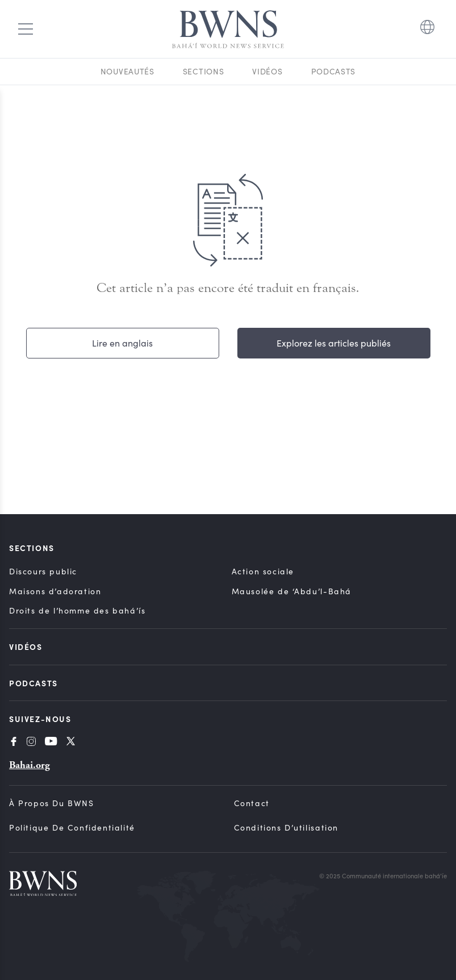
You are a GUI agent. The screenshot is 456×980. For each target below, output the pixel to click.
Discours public (43, 571)
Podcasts (334, 71)
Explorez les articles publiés (334, 343)
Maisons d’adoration (55, 591)
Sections (204, 71)
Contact (252, 803)
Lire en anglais (122, 343)
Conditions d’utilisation (286, 827)
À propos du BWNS (52, 803)
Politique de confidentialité (72, 827)
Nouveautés (127, 71)
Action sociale (263, 571)
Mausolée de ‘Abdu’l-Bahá (292, 591)
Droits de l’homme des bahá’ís (77, 610)
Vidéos (267, 71)
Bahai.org (30, 765)
